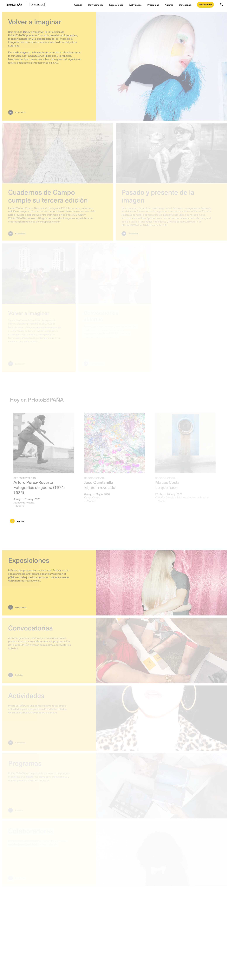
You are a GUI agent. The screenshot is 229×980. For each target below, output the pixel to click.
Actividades (135, 5)
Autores (169, 5)
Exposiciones (116, 5)
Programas (153, 5)
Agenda (78, 5)
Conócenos (185, 5)
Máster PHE (205, 4)
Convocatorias (96, 5)
